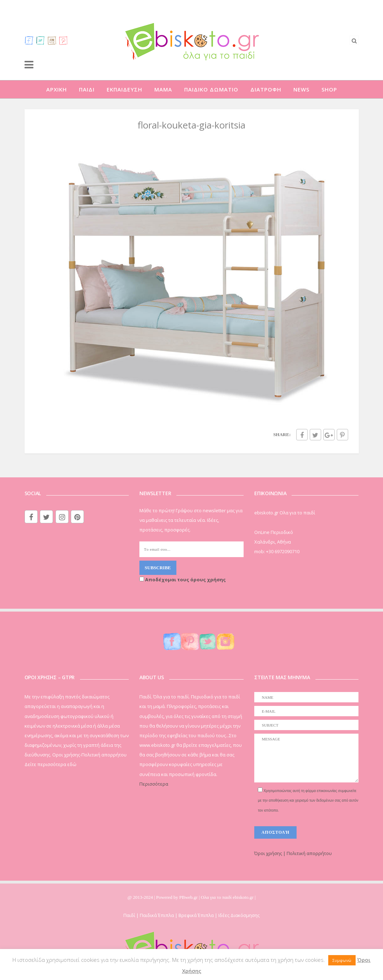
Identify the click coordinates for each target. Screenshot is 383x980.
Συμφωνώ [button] (342, 960)
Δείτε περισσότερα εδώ (50, 764)
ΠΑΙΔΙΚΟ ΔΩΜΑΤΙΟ (211, 89)
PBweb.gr (189, 897)
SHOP (329, 89)
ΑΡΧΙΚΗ (57, 89)
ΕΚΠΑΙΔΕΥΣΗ (124, 89)
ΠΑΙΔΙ (87, 89)
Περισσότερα (154, 784)
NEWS (301, 89)
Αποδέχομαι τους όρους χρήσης (183, 580)
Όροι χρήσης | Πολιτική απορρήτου (293, 853)
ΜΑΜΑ (163, 89)
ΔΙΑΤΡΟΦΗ (266, 89)
